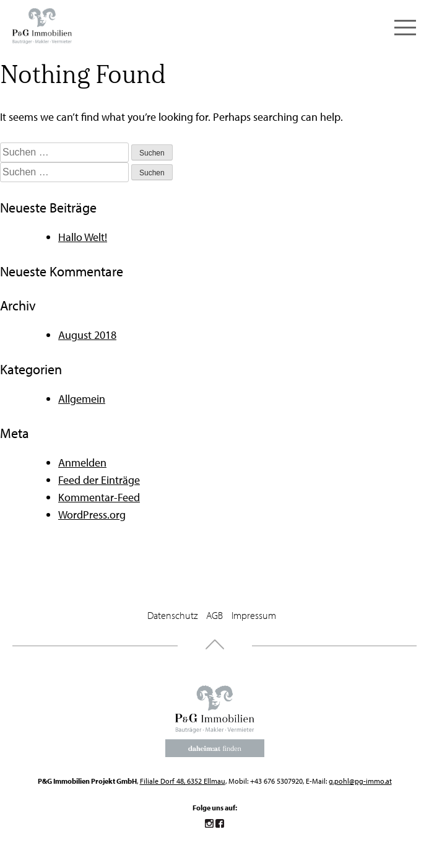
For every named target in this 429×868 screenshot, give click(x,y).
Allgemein (82, 399)
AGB (214, 615)
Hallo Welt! (83, 237)
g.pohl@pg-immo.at (360, 781)
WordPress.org (92, 515)
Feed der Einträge (99, 480)
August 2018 (87, 335)
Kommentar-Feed (99, 497)
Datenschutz (172, 615)
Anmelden (82, 462)
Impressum (254, 615)
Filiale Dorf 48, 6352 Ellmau (183, 781)
